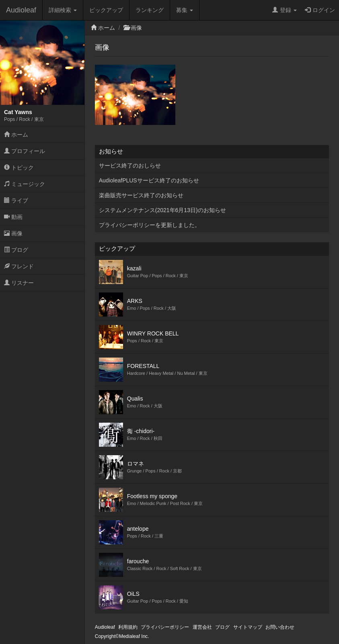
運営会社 (202, 627)
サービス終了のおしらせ (130, 166)
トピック (19, 168)
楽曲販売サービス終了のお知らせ (141, 195)
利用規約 (128, 627)
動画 (13, 217)
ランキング (150, 10)
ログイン (320, 10)
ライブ (16, 200)
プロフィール (25, 151)
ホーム (16, 135)
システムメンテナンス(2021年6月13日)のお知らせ (162, 210)
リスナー (19, 283)
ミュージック (25, 184)
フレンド (19, 266)
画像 (13, 233)
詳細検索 (63, 10)
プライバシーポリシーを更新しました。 (150, 225)
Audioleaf (21, 10)
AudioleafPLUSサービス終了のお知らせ (149, 180)
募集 (185, 10)
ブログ (16, 250)
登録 (285, 10)
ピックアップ (106, 10)
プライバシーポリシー (165, 627)
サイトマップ (248, 627)
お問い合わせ (280, 627)
